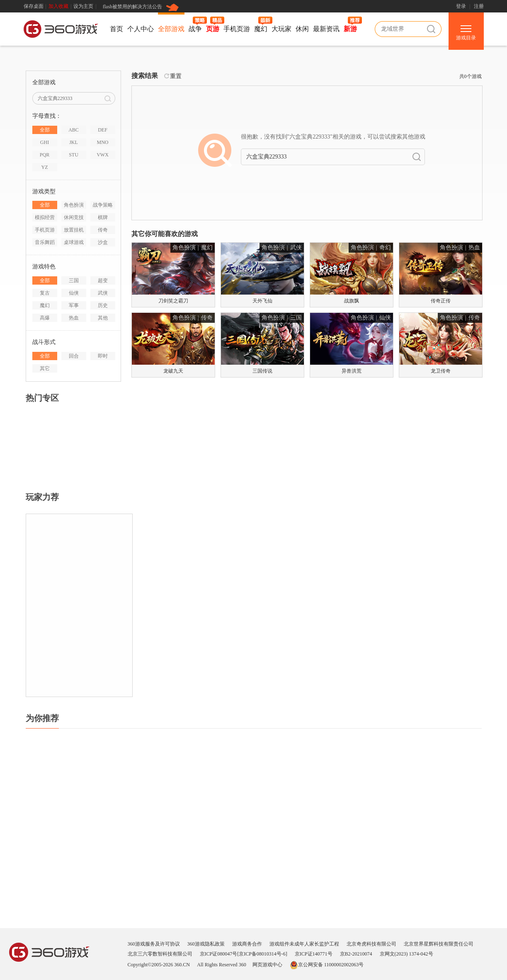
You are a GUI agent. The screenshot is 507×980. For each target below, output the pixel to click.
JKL (74, 142)
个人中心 (141, 29)
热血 (74, 318)
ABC (74, 130)
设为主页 (83, 6)
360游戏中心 (61, 30)
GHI (45, 142)
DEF (103, 130)
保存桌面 (34, 6)
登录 (461, 6)
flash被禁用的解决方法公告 (132, 7)
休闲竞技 (74, 217)
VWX (103, 155)
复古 (45, 293)
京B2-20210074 (356, 954)
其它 (45, 368)
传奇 (103, 230)
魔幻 (261, 29)
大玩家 (281, 29)
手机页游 (237, 29)
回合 (74, 356)
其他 (103, 318)
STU (74, 155)
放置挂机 (74, 230)
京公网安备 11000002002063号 (327, 965)
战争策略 (103, 205)
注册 (479, 6)
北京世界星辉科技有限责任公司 (439, 944)
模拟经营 (45, 217)
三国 (74, 280)
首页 (116, 29)
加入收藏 (58, 6)
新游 (350, 29)
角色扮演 (74, 205)
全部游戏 (171, 29)
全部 (45, 130)
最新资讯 (326, 29)
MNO (102, 142)
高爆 (45, 318)
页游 (213, 29)
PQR (45, 155)
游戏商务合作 (247, 944)
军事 (74, 305)
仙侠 (74, 293)
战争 (195, 29)
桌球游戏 (74, 242)
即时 (103, 356)
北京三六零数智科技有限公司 (160, 954)
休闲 (302, 29)
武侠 (103, 293)
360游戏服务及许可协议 (154, 944)
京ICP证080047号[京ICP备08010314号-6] (244, 954)
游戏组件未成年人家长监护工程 (304, 944)
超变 (103, 280)
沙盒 (103, 242)
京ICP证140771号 (314, 954)
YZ (45, 167)
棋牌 (103, 217)
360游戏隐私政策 (206, 944)
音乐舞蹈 (45, 242)
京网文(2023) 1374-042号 (406, 954)
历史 (103, 305)
